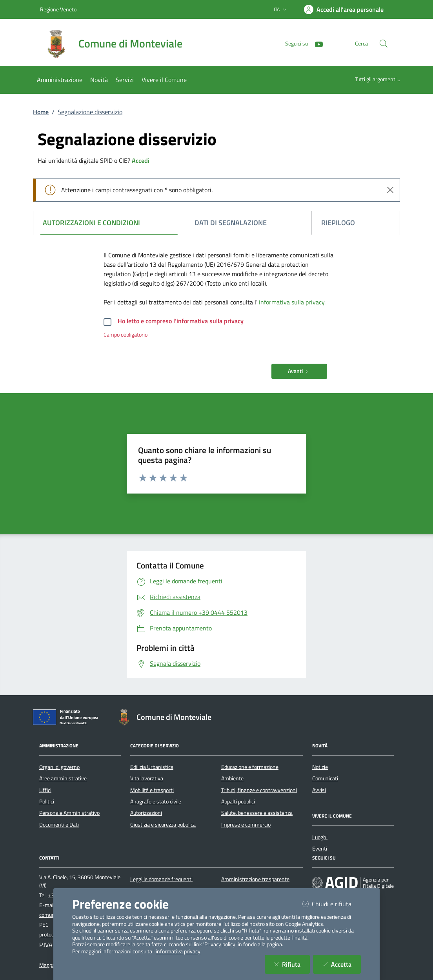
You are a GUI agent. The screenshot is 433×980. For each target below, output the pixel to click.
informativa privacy (178, 951)
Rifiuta (292, 964)
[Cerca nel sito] (384, 44)
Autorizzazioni (146, 813)
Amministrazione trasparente (255, 879)
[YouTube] (316, 43)
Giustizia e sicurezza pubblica (163, 825)
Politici (47, 801)
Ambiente (232, 778)
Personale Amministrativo (69, 813)
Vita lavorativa (147, 778)
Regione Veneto (58, 9)
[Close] (390, 190)
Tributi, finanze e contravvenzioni (259, 790)
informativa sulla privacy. (292, 302)
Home (41, 112)
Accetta (342, 964)
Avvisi (319, 790)
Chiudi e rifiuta (332, 904)
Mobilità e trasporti (152, 790)
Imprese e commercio (246, 825)
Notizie (320, 767)
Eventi (320, 849)
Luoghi (320, 837)
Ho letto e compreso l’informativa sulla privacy (181, 321)
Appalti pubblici (238, 801)
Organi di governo (59, 767)
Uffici (45, 790)
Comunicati (325, 778)
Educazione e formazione (250, 767)
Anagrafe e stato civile (156, 801)
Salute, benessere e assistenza (257, 813)
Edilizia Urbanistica (152, 767)
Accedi (141, 160)
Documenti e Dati (59, 825)
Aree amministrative (63, 778)
